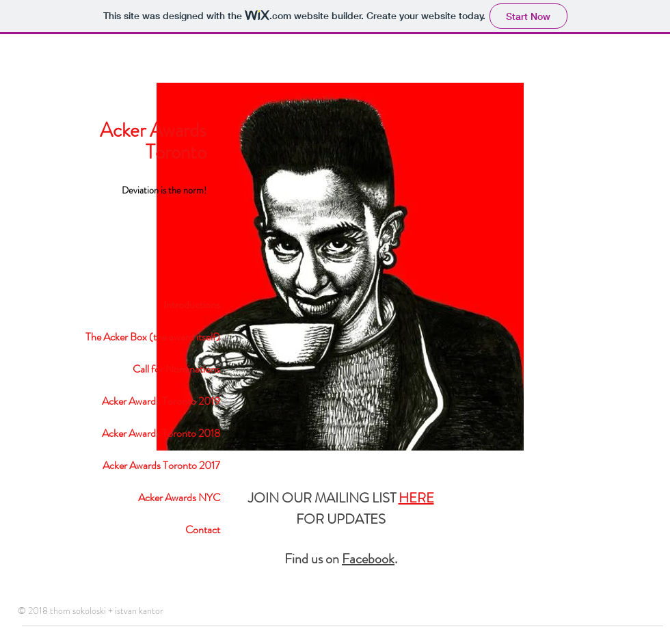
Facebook (368, 559)
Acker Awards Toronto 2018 (161, 433)
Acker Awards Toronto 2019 (161, 401)
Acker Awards (153, 130)
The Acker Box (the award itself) (153, 337)
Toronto (176, 152)
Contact (203, 529)
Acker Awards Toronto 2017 (161, 465)
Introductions (192, 305)
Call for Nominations (176, 369)
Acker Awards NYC (179, 497)
